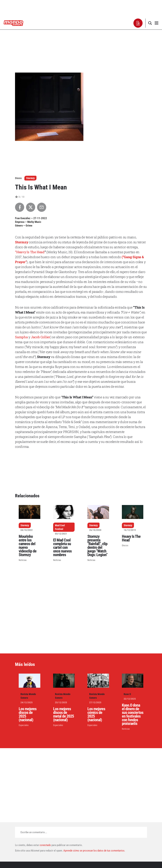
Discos (125, 545)
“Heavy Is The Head (30, 252)
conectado (45, 845)
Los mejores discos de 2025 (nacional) (28, 714)
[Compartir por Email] (42, 207)
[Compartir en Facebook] (20, 207)
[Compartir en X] (31, 207)
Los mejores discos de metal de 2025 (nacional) (63, 714)
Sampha (21, 337)
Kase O (127, 694)
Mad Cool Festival (60, 527)
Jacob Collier (41, 337)
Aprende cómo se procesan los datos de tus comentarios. (94, 851)
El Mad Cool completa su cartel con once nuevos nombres (62, 547)
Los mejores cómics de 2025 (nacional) (96, 714)
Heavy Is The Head (131, 538)
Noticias (23, 560)
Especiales (24, 725)
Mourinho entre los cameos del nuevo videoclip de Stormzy (28, 546)
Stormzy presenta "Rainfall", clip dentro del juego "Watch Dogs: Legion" (97, 546)
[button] (138, 23)
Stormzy (30, 178)
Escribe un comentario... (34, 832)
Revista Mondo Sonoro (28, 696)
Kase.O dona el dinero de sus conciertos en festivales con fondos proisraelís (133, 714)
